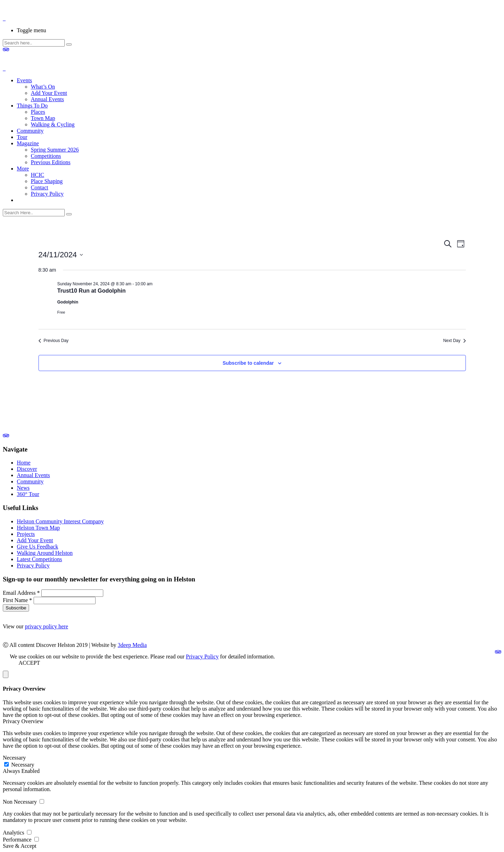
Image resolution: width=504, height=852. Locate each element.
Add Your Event (49, 93)
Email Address (22, 593)
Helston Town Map (38, 528)
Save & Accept (20, 846)
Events (24, 80)
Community (30, 131)
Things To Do (32, 106)
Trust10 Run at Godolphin (92, 291)
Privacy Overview (23, 721)
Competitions (46, 156)
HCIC (37, 175)
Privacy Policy (47, 194)
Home (24, 463)
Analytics (14, 833)
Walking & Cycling (53, 124)
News (23, 488)
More (23, 169)
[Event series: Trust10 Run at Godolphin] (156, 284)
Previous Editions (51, 162)
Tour (22, 137)
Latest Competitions (39, 559)
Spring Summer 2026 (55, 150)
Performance (18, 840)
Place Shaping (47, 181)
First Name (18, 600)
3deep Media (132, 645)
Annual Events (47, 99)
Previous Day (54, 341)
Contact (40, 187)
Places (38, 112)
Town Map (43, 118)
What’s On (43, 87)
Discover (27, 469)
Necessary (14, 758)
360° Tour (28, 494)
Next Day (454, 341)
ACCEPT (29, 663)
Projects (26, 534)
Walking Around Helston (45, 553)
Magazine (28, 143)
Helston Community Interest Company (60, 521)
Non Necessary (20, 802)
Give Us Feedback (37, 547)
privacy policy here (47, 626)
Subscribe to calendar (248, 363)
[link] (6, 436)
